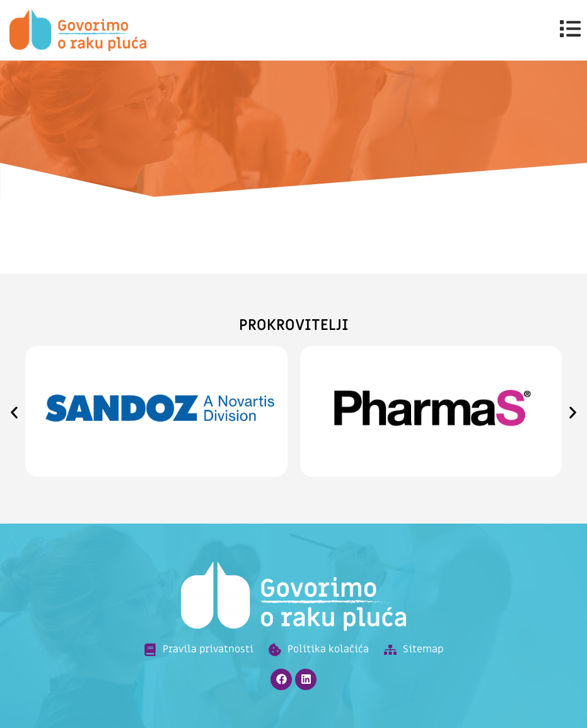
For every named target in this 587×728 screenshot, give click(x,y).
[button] (14, 413)
